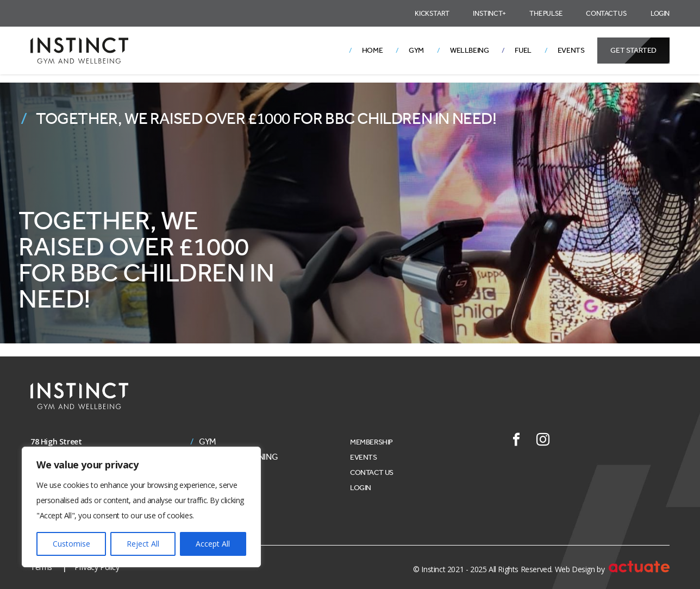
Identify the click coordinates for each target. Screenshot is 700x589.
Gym (416, 50)
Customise (71, 544)
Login (660, 13)
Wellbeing (469, 50)
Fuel (523, 50)
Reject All (143, 544)
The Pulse (546, 13)
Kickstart (432, 13)
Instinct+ (489, 13)
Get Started (633, 50)
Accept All (213, 544)
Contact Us (606, 13)
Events (571, 50)
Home (372, 50)
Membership (371, 442)
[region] (141, 507)
